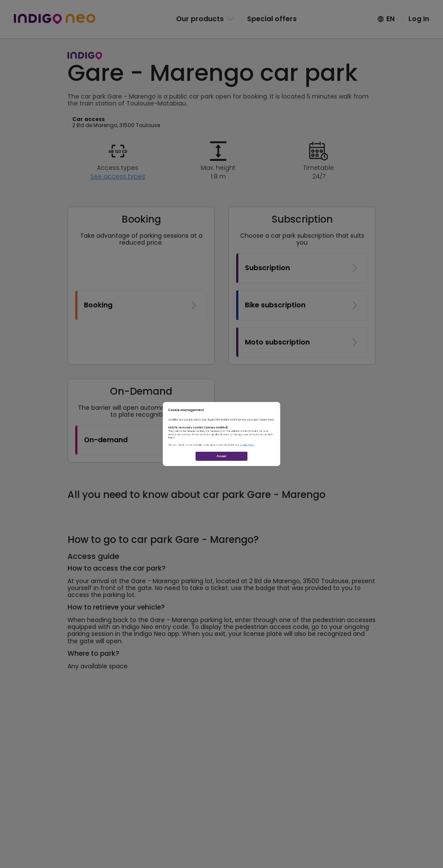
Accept (222, 493)
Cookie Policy (290, 463)
